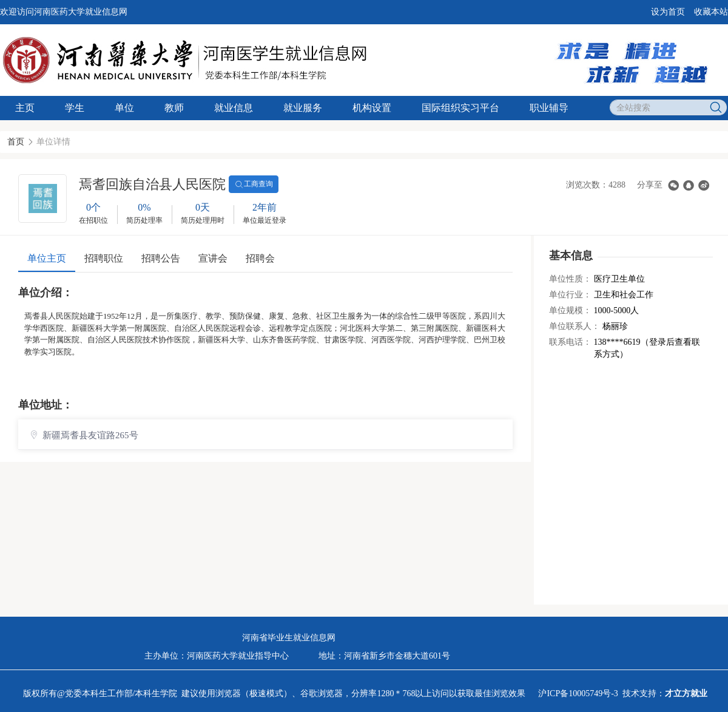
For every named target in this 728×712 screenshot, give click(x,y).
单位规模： (570, 310)
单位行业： (570, 295)
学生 (75, 108)
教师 (174, 108)
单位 (124, 108)
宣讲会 (213, 258)
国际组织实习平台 (460, 108)
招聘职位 (104, 258)
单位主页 (47, 258)
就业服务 (303, 108)
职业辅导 (549, 108)
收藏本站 (711, 12)
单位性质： (570, 279)
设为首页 (668, 12)
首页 (16, 142)
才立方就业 (686, 693)
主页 (25, 108)
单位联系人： (575, 326)
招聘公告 (161, 258)
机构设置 (372, 108)
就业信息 (234, 108)
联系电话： (570, 342)
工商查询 (254, 185)
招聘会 (260, 258)
